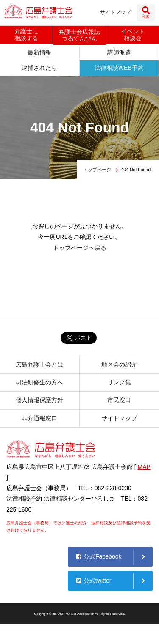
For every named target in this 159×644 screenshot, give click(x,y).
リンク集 (119, 382)
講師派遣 (119, 52)
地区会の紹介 (119, 364)
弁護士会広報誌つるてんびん (79, 35)
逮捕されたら (39, 68)
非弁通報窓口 (39, 418)
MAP (144, 467)
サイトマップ (115, 12)
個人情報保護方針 (39, 400)
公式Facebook (99, 556)
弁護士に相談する (26, 35)
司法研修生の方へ (39, 382)
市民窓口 (119, 400)
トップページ (97, 170)
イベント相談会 (133, 35)
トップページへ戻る (80, 248)
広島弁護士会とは (39, 364)
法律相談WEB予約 (119, 68)
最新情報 (39, 52)
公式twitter (94, 581)
